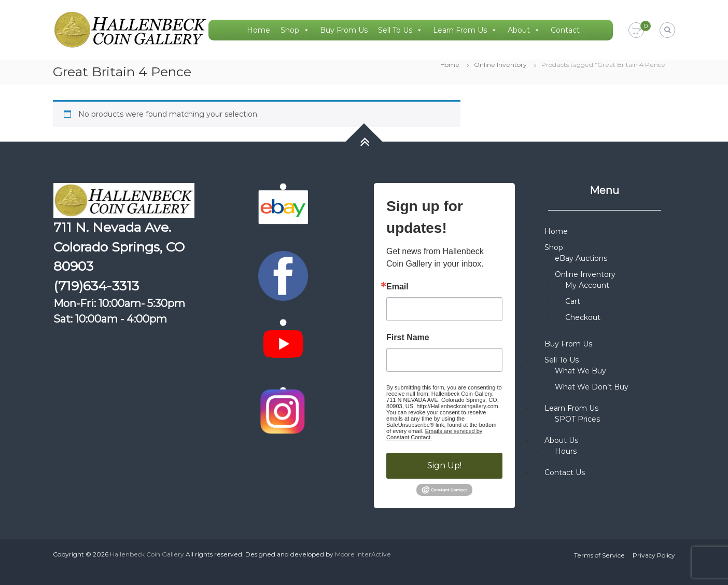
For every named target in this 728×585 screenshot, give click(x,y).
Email (397, 287)
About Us (561, 440)
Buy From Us (344, 30)
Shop (295, 30)
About (524, 30)
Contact (565, 30)
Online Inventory (500, 65)
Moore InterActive (363, 554)
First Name (408, 338)
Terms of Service (599, 555)
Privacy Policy (654, 555)
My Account (587, 285)
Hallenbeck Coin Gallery (147, 554)
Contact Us (565, 472)
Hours (566, 451)
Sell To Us (400, 30)
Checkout (583, 317)
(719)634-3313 (96, 286)
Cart (573, 301)
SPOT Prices (577, 419)
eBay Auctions (581, 258)
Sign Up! (444, 465)
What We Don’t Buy (592, 387)
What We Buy (580, 371)
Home (258, 30)
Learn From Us (465, 30)
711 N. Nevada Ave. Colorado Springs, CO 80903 (119, 247)
